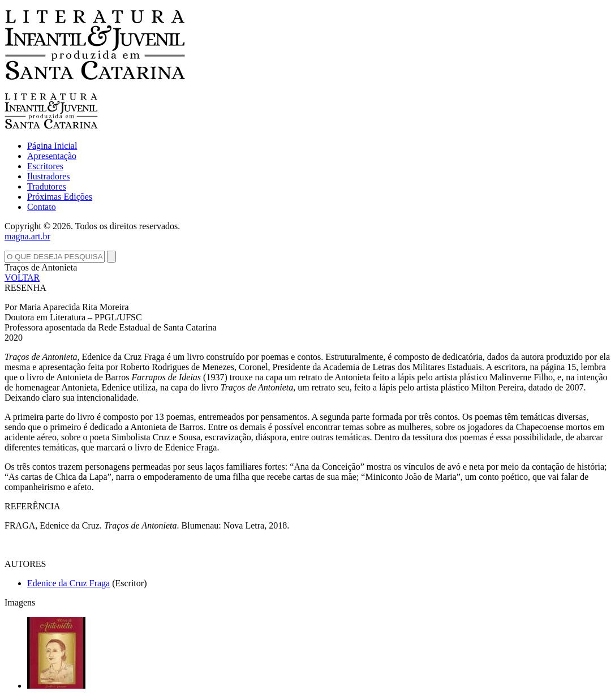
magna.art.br (27, 236)
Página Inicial (52, 146)
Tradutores (47, 186)
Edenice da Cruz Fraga (68, 583)
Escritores (45, 166)
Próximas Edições (60, 197)
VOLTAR (22, 278)
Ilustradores (49, 176)
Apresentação (52, 156)
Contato (42, 207)
